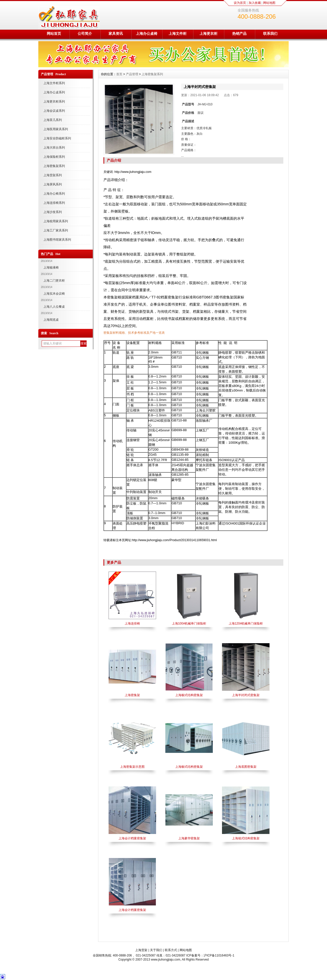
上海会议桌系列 (54, 111)
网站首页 (54, 34)
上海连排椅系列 (54, 203)
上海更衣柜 (208, 34)
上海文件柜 (178, 34)
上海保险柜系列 (54, 157)
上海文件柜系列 (54, 83)
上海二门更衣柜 (54, 281)
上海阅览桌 (51, 320)
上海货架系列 (53, 175)
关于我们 (156, 950)
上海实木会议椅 (54, 294)
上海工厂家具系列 (56, 230)
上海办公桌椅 (147, 34)
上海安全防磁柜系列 (57, 138)
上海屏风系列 (53, 184)
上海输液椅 (51, 268)
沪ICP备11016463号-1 (219, 955)
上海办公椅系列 (54, 194)
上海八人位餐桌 (54, 307)
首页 (119, 74)
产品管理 (132, 74)
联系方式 (171, 950)
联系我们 (270, 34)
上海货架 (141, 950)
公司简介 (85, 34)
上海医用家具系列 (56, 129)
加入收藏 (255, 3)
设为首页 (240, 3)
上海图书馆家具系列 (57, 240)
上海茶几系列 (53, 120)
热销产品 (239, 34)
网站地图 (269, 3)
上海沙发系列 (53, 212)
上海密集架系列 (54, 166)
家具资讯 (116, 34)
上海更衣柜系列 (54, 102)
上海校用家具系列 (56, 221)
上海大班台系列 (54, 148)
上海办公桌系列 (54, 92)
